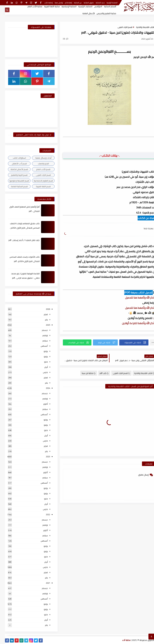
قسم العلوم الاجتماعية (38, 181)
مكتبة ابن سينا (84, 373)
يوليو (41, 351)
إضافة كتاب (44, 3)
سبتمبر (40, 341)
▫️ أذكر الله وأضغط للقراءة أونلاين (134, 323)
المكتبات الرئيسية (80, 6)
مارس (40, 372)
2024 (43, 388)
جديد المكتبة (95, 3)
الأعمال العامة (84, 13)
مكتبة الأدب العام (30, 6)
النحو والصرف (38, 164)
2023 (43, 457)
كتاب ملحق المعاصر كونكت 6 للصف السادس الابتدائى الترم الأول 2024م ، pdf (20, 228)
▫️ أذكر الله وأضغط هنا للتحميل (136, 298)
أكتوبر (41, 404)
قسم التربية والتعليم (14, 175)
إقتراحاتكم (64, 3)
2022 (43, 514)
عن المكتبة (73, 3)
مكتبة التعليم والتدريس (101, 13)
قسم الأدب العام (38, 169)
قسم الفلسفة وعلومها (14, 181)
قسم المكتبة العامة (14, 186)
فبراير (41, 314)
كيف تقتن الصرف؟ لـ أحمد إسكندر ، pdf (19, 240)
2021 (43, 583)
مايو (41, 362)
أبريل (41, 367)
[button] (129, 342)
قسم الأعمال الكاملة (14, 169)
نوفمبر (40, 335)
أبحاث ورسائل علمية (38, 158)
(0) (61, 39)
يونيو (41, 356)
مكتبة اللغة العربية (47, 6)
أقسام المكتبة (105, 6)
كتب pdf (99, 373)
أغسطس (39, 346)
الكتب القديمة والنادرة (140, 27)
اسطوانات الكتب (14, 158)
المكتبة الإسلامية (64, 6)
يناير (41, 320)
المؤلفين (93, 6)
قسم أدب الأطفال (14, 164)
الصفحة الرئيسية (107, 3)
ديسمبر (40, 330)
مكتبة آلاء (121, 640)
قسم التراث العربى (120, 27)
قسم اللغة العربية (38, 186)
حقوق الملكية (84, 3)
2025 (43, 325)
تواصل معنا (54, 3)
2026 (43, 309)
